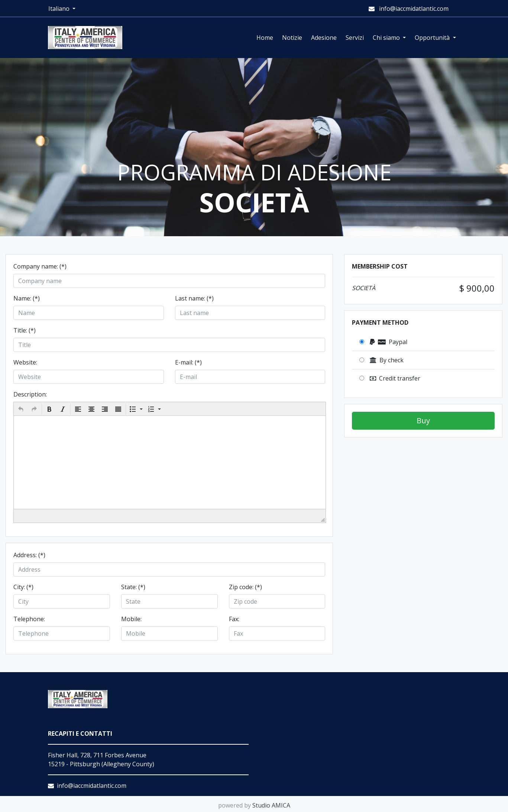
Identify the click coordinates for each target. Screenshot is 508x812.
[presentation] (21, 409)
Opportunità (433, 38)
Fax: (234, 619)
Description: (30, 394)
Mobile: (131, 619)
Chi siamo (387, 38)
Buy (423, 421)
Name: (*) (27, 298)
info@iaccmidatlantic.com (409, 9)
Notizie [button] (292, 38)
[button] (21, 409)
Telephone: (29, 619)
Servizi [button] (355, 38)
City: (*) (23, 587)
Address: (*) (29, 555)
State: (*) (133, 587)
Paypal (389, 342)
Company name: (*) (40, 266)
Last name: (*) (194, 298)
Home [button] (265, 38)
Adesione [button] (324, 38)
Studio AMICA (271, 805)
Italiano (60, 9)
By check (387, 360)
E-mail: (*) (188, 362)
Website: (25, 362)
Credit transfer (395, 378)
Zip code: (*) (245, 587)
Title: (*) (25, 330)
